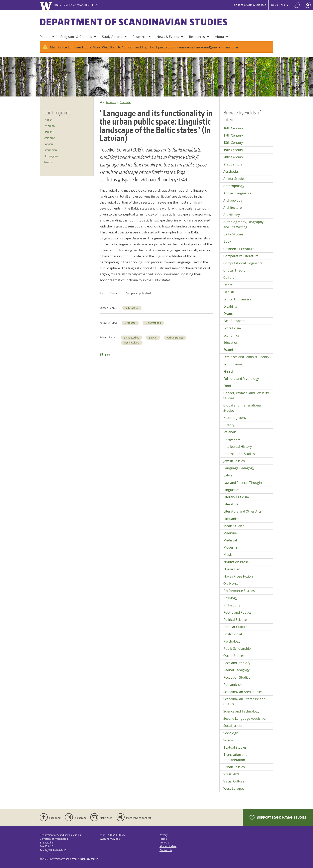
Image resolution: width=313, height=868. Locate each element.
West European (235, 788)
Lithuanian (50, 150)
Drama (228, 314)
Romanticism (233, 685)
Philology (230, 598)
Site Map (164, 843)
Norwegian (51, 156)
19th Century (233, 150)
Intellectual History (238, 447)
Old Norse (231, 584)
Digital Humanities (237, 299)
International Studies (239, 454)
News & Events (168, 37)
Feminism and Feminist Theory (246, 357)
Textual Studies (235, 747)
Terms (163, 839)
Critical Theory (234, 270)
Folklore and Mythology (241, 379)
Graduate (125, 102)
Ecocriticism (232, 328)
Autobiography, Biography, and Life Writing (244, 224)
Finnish (48, 132)
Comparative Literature (241, 256)
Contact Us (166, 850)
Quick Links (278, 5)
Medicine (230, 533)
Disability (230, 306)
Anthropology (234, 186)
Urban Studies (175, 338)
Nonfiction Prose (236, 562)
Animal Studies (234, 179)
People (45, 37)
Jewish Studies (234, 461)
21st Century (233, 164)
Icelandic (49, 138)
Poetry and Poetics (237, 612)
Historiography (235, 418)
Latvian (153, 338)
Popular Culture (235, 627)
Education (231, 342)
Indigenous (232, 439)
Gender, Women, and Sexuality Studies (246, 396)
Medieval (230, 540)
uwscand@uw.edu (210, 47)
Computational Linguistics (243, 263)
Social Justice (233, 726)
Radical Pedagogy (236, 670)
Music (228, 555)
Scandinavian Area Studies (243, 692)
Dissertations (153, 323)
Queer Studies (234, 656)
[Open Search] (308, 5)
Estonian (49, 126)
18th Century (233, 143)
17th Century (233, 135)
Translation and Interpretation (235, 757)
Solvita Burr (132, 308)
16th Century (233, 128)
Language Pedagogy (239, 468)
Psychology (232, 641)
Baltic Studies (131, 338)
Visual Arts (231, 774)
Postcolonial (233, 634)
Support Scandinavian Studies (278, 818)
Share (105, 355)
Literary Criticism (236, 497)
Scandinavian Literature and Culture (244, 702)
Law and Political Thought (243, 483)
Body (227, 241)
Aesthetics (231, 171)
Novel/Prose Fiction (238, 576)
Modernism (232, 547)
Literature (231, 504)
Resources (197, 37)
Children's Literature (239, 249)
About (220, 37)
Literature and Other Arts (242, 511)
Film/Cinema (233, 364)
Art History (232, 215)
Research (140, 37)
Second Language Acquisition (245, 718)
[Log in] (297, 5)
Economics (231, 335)
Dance (228, 285)
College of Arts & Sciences (250, 5)
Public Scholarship (237, 649)
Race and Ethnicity (237, 663)
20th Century (233, 157)
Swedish (49, 162)
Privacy (163, 835)
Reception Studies (237, 677)
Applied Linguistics (237, 193)
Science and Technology (241, 711)
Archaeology (233, 200)
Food (227, 386)
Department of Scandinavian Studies (134, 22)
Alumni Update (168, 846)
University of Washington (63, 859)
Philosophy (232, 605)
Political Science (235, 620)
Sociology (231, 733)
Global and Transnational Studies (242, 408)
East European (234, 321)
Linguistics (231, 490)
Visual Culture (132, 343)
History (229, 425)
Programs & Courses (76, 37)
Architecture (233, 208)
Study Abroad (112, 37)
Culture (229, 278)
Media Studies (234, 526)
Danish (48, 120)
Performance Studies (239, 591)
